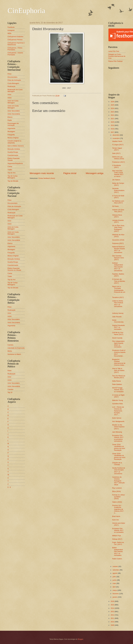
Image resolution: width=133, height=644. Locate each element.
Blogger (80, 639)
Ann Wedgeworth (118, 421)
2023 (113, 112)
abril (114, 587)
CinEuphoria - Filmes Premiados (15, 49)
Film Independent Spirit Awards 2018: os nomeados (118, 344)
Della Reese (117, 381)
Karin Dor (116, 520)
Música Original (13, 138)
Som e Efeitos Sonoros (16, 146)
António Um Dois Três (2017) (118, 211)
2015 (113, 605)
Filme (10, 74)
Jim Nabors (116, 180)
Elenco (10, 117)
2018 (113, 129)
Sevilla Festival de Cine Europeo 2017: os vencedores (119, 471)
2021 (113, 119)
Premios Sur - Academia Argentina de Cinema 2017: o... (118, 509)
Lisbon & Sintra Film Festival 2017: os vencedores (118, 304)
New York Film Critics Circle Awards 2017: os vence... (118, 174)
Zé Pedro (115, 206)
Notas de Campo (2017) (118, 184)
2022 (113, 115)
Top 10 (10, 392)
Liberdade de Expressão (16, 348)
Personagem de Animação (13, 124)
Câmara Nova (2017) (117, 216)
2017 (113, 132)
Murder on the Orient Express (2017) (118, 427)
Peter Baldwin (117, 384)
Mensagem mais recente (42, 173)
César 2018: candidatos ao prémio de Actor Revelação (119, 447)
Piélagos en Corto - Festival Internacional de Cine (117, 56)
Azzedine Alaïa (117, 404)
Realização (12, 86)
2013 (113, 612)
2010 (113, 622)
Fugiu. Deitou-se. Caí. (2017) (118, 543)
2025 (113, 105)
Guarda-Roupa (13, 152)
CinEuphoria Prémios (15, 40)
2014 (113, 608)
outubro (115, 566)
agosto (115, 573)
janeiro (115, 597)
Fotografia (11, 135)
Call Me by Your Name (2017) (118, 333)
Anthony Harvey (118, 313)
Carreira (10, 345)
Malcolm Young (118, 400)
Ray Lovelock (117, 488)
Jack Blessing (117, 432)
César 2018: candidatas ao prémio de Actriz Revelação (119, 456)
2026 (113, 102)
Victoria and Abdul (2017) (119, 524)
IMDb (10, 33)
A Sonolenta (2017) (116, 166)
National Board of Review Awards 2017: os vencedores (119, 249)
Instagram (11, 30)
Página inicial (70, 173)
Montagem (11, 131)
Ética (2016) (116, 491)
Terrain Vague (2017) (117, 149)
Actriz (10, 98)
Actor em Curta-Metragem (13, 102)
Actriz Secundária (14, 114)
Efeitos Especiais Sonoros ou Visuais (14, 269)
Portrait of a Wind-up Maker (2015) (119, 497)
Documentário (13, 77)
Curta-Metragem (13, 83)
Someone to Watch (14, 354)
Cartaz (10, 166)
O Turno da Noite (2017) (118, 197)
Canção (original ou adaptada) (14, 142)
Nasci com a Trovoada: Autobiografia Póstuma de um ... (119, 290)
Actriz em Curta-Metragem (13, 107)
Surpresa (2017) (118, 243)
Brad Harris (116, 516)
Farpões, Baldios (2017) (118, 275)
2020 (113, 122)
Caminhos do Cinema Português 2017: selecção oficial (119, 481)
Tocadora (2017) (118, 297)
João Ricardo (117, 317)
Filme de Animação (14, 80)
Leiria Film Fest (114, 51)
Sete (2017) (116, 153)
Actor (9, 94)
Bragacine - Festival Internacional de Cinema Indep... (119, 362)
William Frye (117, 536)
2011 (113, 618)
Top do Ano (12, 173)
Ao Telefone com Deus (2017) (118, 202)
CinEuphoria (26, 11)
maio (115, 583)
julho (115, 577)
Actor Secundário (14, 111)
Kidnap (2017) (117, 539)
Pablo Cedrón (117, 559)
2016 (113, 601)
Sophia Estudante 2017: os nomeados (119, 327)
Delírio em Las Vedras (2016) (118, 158)
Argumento (11, 128)
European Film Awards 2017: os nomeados (118, 530)
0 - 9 (9, 487)
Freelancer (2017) (119, 162)
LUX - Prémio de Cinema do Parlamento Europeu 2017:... (118, 411)
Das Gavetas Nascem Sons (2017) (118, 258)
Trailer (10, 170)
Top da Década (13, 181)
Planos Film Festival (115, 61)
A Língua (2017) (118, 145)
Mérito (10, 351)
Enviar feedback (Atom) (47, 178)
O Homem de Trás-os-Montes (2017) (119, 281)
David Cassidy (117, 338)
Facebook (11, 27)
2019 (113, 125)
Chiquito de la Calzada (117, 464)
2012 (113, 615)
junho (115, 580)
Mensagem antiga (94, 173)
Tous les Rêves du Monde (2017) (119, 377)
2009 (113, 625)
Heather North (117, 141)
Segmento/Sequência (15, 163)
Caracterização (13, 155)
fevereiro (116, 594)
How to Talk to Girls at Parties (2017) (118, 370)
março (115, 590)
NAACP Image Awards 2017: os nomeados (118, 390)
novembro (116, 138)
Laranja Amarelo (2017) (118, 221)
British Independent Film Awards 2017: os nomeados (118, 551)
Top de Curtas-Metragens (13, 177)
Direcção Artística (14, 149)
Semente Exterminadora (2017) (118, 190)
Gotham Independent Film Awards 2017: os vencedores (118, 267)
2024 (113, 108)
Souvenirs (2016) (118, 240)
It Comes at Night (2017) (118, 396)
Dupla (10, 120)
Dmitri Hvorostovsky (118, 321)
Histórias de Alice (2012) (118, 236)
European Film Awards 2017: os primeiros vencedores (118, 438)
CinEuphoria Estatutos (15, 37)
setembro (116, 570)
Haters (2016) (117, 502)
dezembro (116, 135)
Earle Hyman (117, 418)
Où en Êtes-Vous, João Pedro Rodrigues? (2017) (118, 228)
